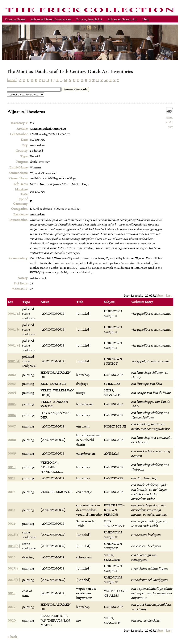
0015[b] (14, 546)
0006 (12, 415)
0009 (12, 453)
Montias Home (15, 19)
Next (160, 295)
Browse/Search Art (89, 19)
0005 (12, 404)
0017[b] (14, 580)
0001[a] (14, 313)
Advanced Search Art (122, 19)
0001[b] (14, 329)
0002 (12, 375)
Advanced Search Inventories (51, 19)
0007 (12, 426)
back (12, 637)
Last (169, 295)
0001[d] (14, 361)
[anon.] (12, 80)
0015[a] (14, 534)
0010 (12, 467)
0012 (11, 492)
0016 (12, 557)
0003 (12, 383)
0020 (12, 620)
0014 (12, 523)
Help (146, 19)
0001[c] (14, 345)
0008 (12, 440)
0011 (11, 478)
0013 (11, 510)
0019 (12, 607)
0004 (12, 392)
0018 (12, 593)
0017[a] (14, 568)
